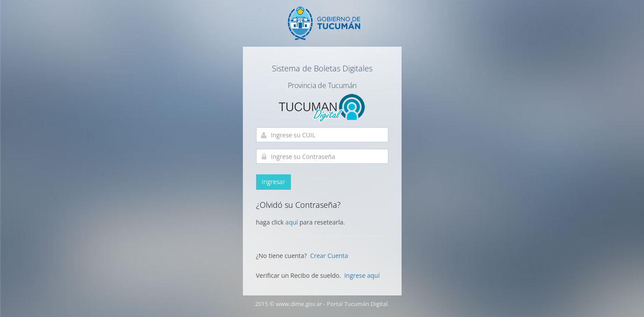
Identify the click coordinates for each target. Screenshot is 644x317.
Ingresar (274, 182)
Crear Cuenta (329, 256)
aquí (292, 222)
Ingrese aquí (362, 275)
